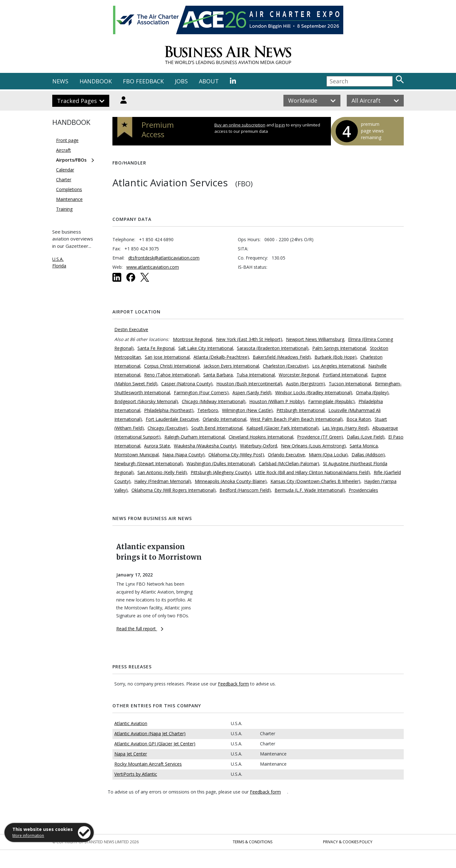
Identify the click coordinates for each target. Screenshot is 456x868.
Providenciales (363, 490)
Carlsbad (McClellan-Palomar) (289, 463)
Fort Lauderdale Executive (172, 419)
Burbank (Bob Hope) (336, 357)
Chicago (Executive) (168, 428)
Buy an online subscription (240, 125)
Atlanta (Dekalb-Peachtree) (221, 357)
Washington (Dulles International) (221, 463)
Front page (67, 140)
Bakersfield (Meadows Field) (282, 357)
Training (64, 209)
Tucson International (350, 384)
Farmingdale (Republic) (331, 401)
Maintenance (69, 199)
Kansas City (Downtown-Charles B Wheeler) (315, 481)
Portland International (345, 375)
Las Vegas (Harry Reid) (345, 428)
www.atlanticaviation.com (153, 267)
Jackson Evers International (231, 366)
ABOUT (209, 81)
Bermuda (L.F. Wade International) (310, 490)
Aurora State (157, 446)
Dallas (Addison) (368, 455)
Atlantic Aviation (131, 723)
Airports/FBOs (71, 160)
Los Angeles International (338, 366)
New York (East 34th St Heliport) (249, 339)
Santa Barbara (218, 375)
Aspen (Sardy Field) (252, 392)
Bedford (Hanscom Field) (245, 490)
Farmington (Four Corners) (201, 392)
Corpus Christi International (172, 366)
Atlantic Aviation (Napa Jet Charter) (150, 733)
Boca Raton (359, 419)
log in (280, 125)
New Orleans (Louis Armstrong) (313, 446)
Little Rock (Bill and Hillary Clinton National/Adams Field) (312, 472)
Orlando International (225, 419)
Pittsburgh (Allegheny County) (221, 472)
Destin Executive (131, 329)
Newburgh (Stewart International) (149, 463)
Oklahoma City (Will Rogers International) (174, 490)
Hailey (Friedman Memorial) (163, 481)
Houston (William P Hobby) (277, 401)
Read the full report (140, 629)
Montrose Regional (193, 339)
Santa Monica (364, 446)
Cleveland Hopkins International (261, 437)
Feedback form (233, 684)
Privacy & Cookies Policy (348, 842)
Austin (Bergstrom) (305, 384)
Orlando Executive (286, 455)
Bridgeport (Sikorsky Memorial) (146, 401)
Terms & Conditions (253, 842)
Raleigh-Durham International (195, 437)
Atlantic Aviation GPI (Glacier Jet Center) (155, 744)
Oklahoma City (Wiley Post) (236, 455)
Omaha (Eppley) (372, 392)
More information (28, 836)
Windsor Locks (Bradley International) (314, 392)
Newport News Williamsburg (315, 339)
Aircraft (63, 150)
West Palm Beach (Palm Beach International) (296, 419)
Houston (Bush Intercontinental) (249, 384)
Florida (59, 266)
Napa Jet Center (131, 754)
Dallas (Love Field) (366, 437)
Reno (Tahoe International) (172, 375)
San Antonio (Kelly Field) (162, 472)
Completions (69, 189)
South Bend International (217, 428)
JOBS (181, 81)
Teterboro (208, 410)
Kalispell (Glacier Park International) (282, 428)
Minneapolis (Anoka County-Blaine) (231, 481)
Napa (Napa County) (184, 455)
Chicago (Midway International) (214, 401)
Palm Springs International (339, 348)
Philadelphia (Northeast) (169, 410)
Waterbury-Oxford (259, 446)
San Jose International (167, 357)
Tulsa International (256, 375)
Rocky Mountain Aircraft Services (148, 764)
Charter (64, 180)
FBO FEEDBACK (143, 81)
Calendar (65, 170)
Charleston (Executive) (286, 366)
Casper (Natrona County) (187, 384)
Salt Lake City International (206, 348)
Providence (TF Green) (320, 437)
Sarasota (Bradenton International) (273, 348)
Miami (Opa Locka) (328, 455)
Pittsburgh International (301, 410)
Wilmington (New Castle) (247, 410)
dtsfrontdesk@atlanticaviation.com (164, 258)
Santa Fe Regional (156, 348)
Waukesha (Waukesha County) (205, 446)
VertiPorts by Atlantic (136, 774)
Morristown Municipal (136, 455)
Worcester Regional (299, 375)
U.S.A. (58, 259)
